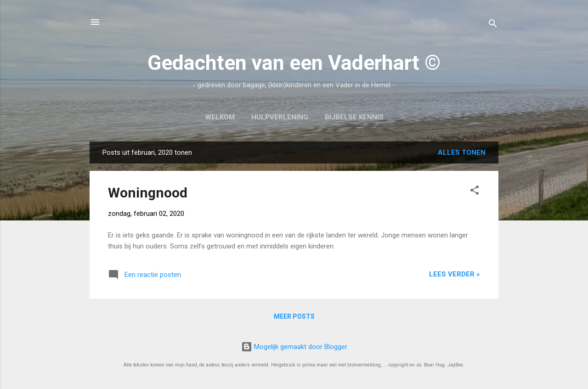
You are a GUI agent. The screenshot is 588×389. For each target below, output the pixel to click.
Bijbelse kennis (354, 117)
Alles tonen (462, 152)
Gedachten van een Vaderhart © (294, 63)
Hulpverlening (280, 117)
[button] (475, 192)
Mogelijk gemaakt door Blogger (294, 347)
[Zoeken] (493, 25)
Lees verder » (455, 274)
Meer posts (294, 316)
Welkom (220, 117)
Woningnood (148, 193)
